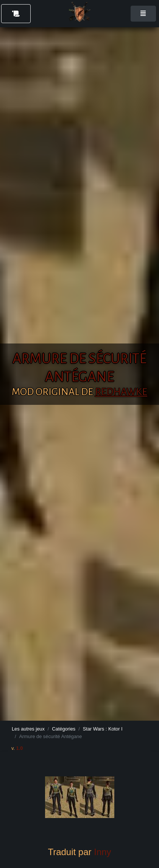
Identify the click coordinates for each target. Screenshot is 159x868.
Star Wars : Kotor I (103, 729)
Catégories (64, 729)
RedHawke (121, 392)
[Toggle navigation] (143, 14)
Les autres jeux (28, 729)
